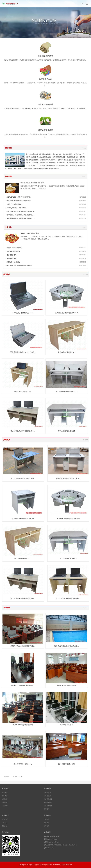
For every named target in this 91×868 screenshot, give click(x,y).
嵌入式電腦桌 (48, 799)
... (60, 168)
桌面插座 (47, 809)
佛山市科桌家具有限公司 (38, 865)
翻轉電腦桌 (47, 793)
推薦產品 (7, 440)
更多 (84, 148)
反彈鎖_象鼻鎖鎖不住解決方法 (16, 208)
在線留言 (5, 806)
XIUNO (21, 777)
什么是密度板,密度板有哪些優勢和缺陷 (19, 201)
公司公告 (8, 227)
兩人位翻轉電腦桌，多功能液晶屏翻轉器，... (21, 218)
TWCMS (15, 777)
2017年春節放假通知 (13, 251)
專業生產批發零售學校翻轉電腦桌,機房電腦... (21, 211)
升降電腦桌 (47, 796)
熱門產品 (7, 274)
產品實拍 (47, 823)
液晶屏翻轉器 (48, 806)
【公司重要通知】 (12, 255)
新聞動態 (8, 176)
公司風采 (47, 826)
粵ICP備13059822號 (66, 865)
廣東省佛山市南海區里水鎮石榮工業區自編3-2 (62, 845)
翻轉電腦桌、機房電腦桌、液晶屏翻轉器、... (21, 215)
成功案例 (7, 608)
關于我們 (8, 148)
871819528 (51, 848)
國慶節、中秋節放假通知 (30, 233)
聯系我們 (5, 796)
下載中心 (5, 826)
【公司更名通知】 (12, 258)
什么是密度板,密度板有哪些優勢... (33, 183)
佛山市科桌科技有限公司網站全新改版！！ (20, 266)
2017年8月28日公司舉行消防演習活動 (19, 197)
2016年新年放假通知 (13, 262)
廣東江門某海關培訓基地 (14, 204)
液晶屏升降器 (48, 802)
